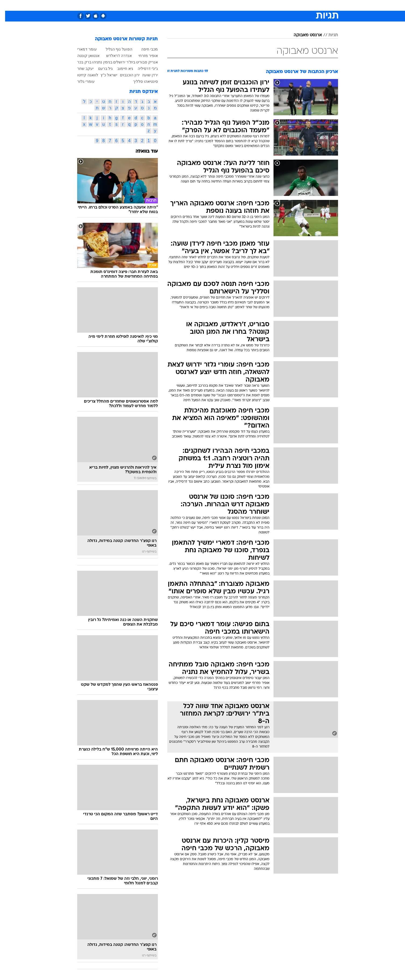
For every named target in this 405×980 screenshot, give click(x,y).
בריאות (199, 5)
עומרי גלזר (81, 81)
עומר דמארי (82, 49)
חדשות (298, 5)
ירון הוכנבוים (125, 75)
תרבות (262, 5)
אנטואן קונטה (83, 56)
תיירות (181, 5)
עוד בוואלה (142, 151)
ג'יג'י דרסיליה (143, 69)
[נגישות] (7, 6)
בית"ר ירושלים (119, 62)
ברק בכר (79, 62)
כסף (230, 5)
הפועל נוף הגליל (114, 49)
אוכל (216, 5)
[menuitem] (294, 5)
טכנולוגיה (161, 5)
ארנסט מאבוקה (303, 35)
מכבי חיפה (144, 49)
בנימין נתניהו (97, 62)
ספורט (280, 5)
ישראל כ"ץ (104, 75)
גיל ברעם (100, 69)
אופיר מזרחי (143, 56)
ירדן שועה (145, 75)
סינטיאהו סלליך (140, 81)
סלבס (245, 5)
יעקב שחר (80, 69)
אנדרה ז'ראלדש (114, 56)
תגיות (328, 35)
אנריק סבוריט (142, 62)
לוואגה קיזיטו (83, 75)
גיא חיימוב (120, 69)
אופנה (141, 5)
